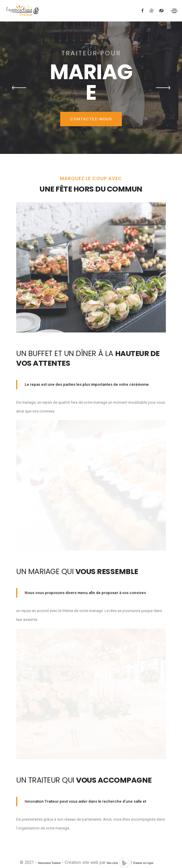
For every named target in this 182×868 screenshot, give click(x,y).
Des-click (112, 863)
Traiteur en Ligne (143, 863)
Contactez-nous (91, 119)
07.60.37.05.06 (148, 10)
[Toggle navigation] (174, 11)
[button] (19, 88)
